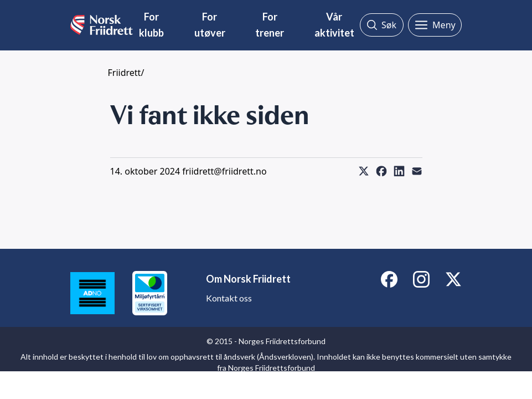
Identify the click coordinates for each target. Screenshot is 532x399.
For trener (270, 25)
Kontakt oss (229, 298)
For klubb (151, 25)
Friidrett (125, 73)
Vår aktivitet (334, 25)
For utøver (210, 25)
